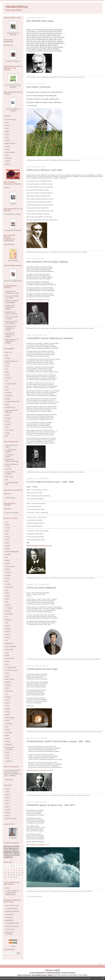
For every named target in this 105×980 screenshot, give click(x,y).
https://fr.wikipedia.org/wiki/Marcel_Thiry (38, 845)
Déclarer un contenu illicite (24, 975)
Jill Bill (7, 655)
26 (5, 877)
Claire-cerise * (9, 587)
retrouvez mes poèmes (12, 513)
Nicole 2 (8, 700)
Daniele (8, 596)
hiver (65, 732)
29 (14, 877)
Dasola (7, 599)
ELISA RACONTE (13, 261)
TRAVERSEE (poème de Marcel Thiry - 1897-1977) (51, 805)
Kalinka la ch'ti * (10, 658)
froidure (68, 732)
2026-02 (8, 795)
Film (7, 369)
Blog (7, 355)
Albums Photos (9, 824)
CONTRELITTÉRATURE (12, 911)
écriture (16, 855)
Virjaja (7, 755)
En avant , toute (10, 929)
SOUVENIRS (13, 838)
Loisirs (7, 390)
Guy (7, 641)
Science (8, 415)
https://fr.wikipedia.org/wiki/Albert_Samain (38, 300)
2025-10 (8, 807)
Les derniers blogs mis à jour (37, 973)
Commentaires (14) (55, 472)
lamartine (82, 472)
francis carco (88, 578)
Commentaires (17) (55, 578)
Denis (7, 129)
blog (86, 975)
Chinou (7, 578)
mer (81, 891)
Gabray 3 (8, 632)
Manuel (7, 149)
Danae (7, 126)
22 (14, 875)
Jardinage (8, 378)
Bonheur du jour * (10, 566)
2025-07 (8, 816)
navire (84, 891)
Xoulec (7, 758)
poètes (69, 252)
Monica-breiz (9, 691)
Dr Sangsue (9, 608)
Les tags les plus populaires (68, 973)
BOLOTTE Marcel (10, 120)
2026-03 (8, 792)
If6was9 (8, 140)
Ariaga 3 (8, 549)
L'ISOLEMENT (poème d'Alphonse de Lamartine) (50, 338)
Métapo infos (9, 917)
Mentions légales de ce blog (39, 975)
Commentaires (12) (55, 659)
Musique (8, 399)
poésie (7, 405)
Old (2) (7, 706)
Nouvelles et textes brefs (12, 402)
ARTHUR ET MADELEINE (13, 61)
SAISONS (13, 204)
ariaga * (8, 543)
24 (19, 875)
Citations (8, 358)
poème (69, 77)
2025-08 (8, 813)
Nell (7, 694)
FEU (7, 480)
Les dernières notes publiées (53, 973)
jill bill (7, 317)
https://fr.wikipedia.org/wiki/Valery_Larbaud (40, 770)
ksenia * (8, 661)
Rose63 (8, 730)
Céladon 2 (8, 572)
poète (65, 77)
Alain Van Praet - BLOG (12, 905)
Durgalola (8, 611)
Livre (7, 387)
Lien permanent (45, 77)
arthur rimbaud (96, 659)
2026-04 (8, 789)
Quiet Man (8, 158)
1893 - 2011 (9, 352)
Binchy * (8, 561)
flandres (77, 328)
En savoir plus (86, 978)
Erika (7, 623)
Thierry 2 (8, 164)
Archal (7, 540)
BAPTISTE (9, 469)
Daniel (7, 593)
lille (81, 328)
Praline (7, 721)
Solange (8, 742)
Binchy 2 (8, 563)
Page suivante (38, 897)
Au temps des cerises (12, 908)
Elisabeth (8, 291)
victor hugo (82, 77)
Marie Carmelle (10, 679)
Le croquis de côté (11, 667)
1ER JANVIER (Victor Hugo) (40, 21)
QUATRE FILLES (10, 408)
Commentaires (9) (54, 328)
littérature (14, 849)
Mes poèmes (9, 396)
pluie (93, 578)
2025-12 (8, 801)
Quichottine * (9, 724)
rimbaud (90, 659)
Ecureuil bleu (9, 614)
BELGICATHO (9, 914)
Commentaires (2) (54, 77)
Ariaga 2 (8, 546)
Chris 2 (7, 581)
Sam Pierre (9, 733)
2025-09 (8, 810)
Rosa (7, 727)
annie (7, 534)
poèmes (8, 853)
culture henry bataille (82, 252)
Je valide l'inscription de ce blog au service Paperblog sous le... (12, 893)
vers (86, 659)
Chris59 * (8, 584)
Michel (7, 688)
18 (22, 873)
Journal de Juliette (11, 384)
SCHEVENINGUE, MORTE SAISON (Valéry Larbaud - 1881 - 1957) (58, 741)
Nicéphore (8, 697)
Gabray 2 (8, 629)
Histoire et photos (10, 498)
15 (14, 873)
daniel (7, 301)
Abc (7, 522)
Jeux (7, 381)
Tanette (7, 752)
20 (8, 875)
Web (7, 436)
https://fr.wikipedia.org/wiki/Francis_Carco (39, 546)
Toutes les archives (11, 818)
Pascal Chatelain (10, 152)
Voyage (8, 433)
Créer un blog (49, 970)
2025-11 (8, 804)
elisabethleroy (17, 7)
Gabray (7, 626)
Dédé (7, 602)
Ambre (7, 531)
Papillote (8, 709)
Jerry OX (8, 333)
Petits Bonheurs (10, 340)
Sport (7, 427)
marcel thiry (89, 891)
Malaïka (8, 146)
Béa (7, 558)
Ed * (7, 617)
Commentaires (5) (54, 252)
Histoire (8, 375)
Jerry (7, 653)
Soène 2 (8, 739)
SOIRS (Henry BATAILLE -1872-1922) (44, 170)
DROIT (7, 366)
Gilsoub (8, 638)
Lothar (7, 673)
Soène (7, 736)
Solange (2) (9, 744)
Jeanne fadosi (9, 650)
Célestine (8, 575)
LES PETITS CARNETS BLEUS (13, 281)
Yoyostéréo (9, 761)
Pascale (8, 712)
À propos (13, 946)
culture (7, 855)
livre (6, 849)
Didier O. (8, 132)
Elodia (7, 134)
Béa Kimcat (9, 326)
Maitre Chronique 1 (11, 143)
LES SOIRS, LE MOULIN (38, 87)
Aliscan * (8, 528)
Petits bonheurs (10, 718)
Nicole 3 (8, 703)
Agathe (7, 525)
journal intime (11, 851)
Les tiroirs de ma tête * (12, 670)
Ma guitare (8, 393)
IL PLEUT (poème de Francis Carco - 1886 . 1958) (50, 482)
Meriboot (8, 685)
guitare (7, 372)
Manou (7, 676)
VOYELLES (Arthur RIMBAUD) (41, 588)
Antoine (8, 537)
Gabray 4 (8, 635)
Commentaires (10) (55, 160)
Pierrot (7, 155)
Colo (7, 590)
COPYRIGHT (9, 780)
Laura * (7, 664)
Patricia (8, 715)
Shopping (8, 418)
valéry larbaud (86, 795)
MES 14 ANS (9, 477)
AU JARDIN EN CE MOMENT (10, 307)
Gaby (7, 137)
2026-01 (8, 798)
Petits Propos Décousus (12, 926)
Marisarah (8, 682)
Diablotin (8, 605)
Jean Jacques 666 (11, 647)
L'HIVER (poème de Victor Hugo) (42, 669)
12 (5, 873)
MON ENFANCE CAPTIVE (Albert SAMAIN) (47, 262)
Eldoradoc (8, 620)
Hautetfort (57, 970)
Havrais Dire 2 (9, 644)
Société (8, 421)
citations (8, 857)
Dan (7, 296)
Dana (7, 123)
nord (84, 328)
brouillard (73, 732)
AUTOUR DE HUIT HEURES (13, 230)
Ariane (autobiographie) (12, 552)
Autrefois (8, 555)
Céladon (8, 569)
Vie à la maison (10, 430)
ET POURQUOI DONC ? (12, 923)
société (15, 846)
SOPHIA (8, 161)
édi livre (8, 888)
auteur (16, 853)
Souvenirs (8, 424)
